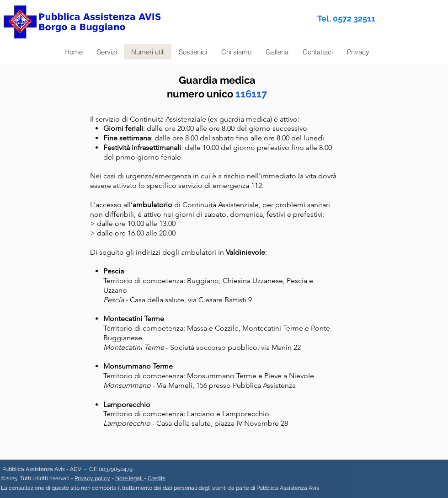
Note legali (130, 478)
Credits (157, 478)
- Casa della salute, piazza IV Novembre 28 (196, 423)
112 (256, 185)
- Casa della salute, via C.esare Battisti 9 (178, 300)
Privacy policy (92, 478)
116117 (251, 94)
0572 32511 (354, 19)
